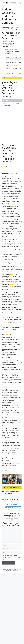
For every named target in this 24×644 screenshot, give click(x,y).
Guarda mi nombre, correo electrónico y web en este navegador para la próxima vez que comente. (13, 557)
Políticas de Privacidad (8, 569)
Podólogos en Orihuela (11, 496)
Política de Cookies (17, 569)
